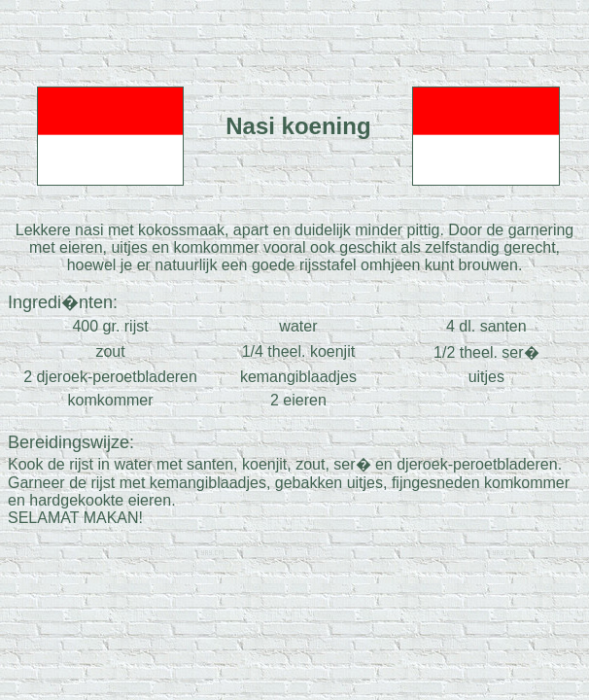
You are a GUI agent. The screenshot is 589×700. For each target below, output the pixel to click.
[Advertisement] (294, 37)
